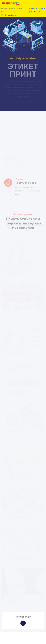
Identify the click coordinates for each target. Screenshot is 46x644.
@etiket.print (36, 12)
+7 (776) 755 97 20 (38, 9)
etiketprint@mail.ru (11, 15)
